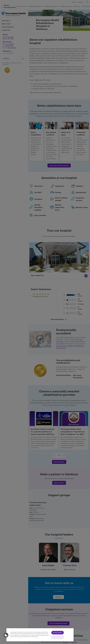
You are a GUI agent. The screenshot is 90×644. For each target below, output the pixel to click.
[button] (6, 635)
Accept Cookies (57, 633)
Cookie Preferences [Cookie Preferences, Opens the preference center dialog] (57, 637)
